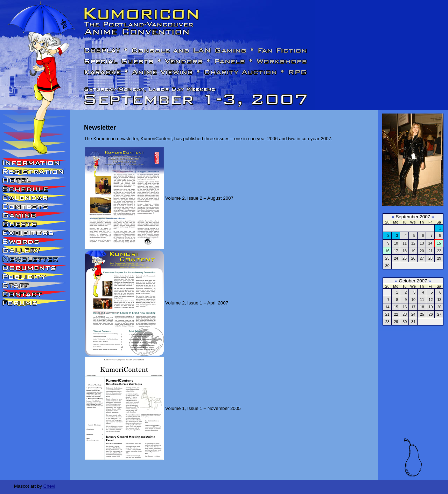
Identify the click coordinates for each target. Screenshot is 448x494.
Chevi (49, 486)
